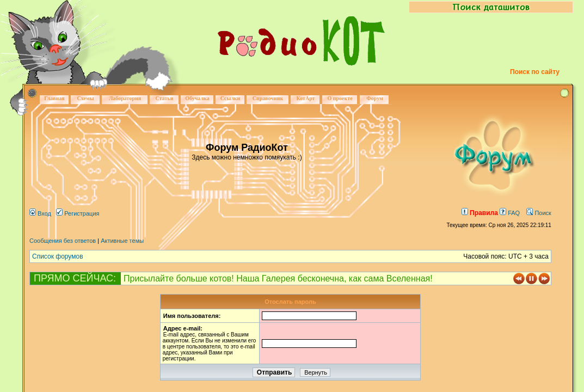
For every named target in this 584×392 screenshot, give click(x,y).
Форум (375, 98)
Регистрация (78, 213)
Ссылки (230, 98)
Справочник (268, 98)
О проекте (340, 98)
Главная (54, 98)
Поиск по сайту (535, 72)
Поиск (539, 213)
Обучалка (197, 98)
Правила (480, 213)
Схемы (85, 98)
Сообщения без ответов (63, 241)
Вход (40, 213)
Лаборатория (125, 98)
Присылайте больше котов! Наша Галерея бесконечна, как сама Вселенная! (278, 278)
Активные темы (122, 241)
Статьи (165, 98)
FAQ (510, 213)
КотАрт (305, 98)
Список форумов (58, 256)
